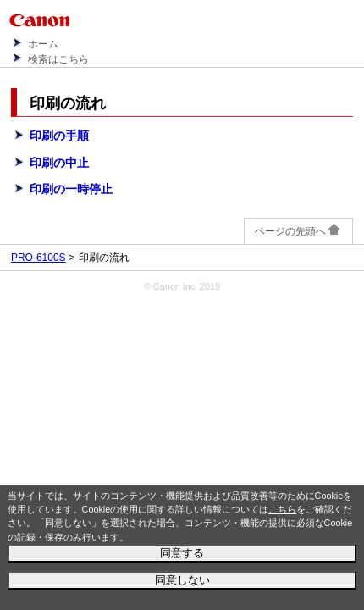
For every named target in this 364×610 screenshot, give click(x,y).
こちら (282, 509)
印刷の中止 (59, 163)
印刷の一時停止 (71, 189)
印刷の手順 (59, 136)
